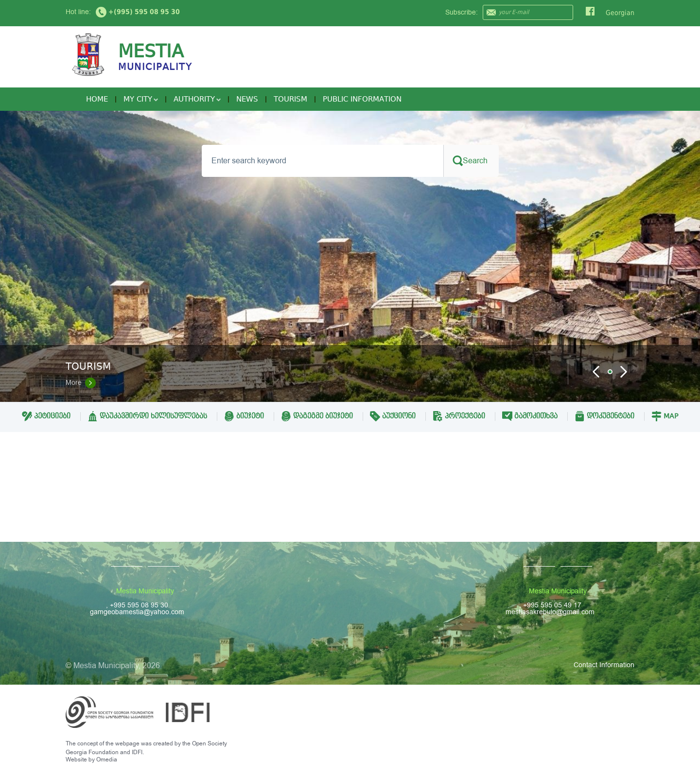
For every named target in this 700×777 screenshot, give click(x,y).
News (247, 99)
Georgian (620, 13)
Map (665, 416)
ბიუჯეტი (244, 416)
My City (141, 99)
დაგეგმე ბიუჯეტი (317, 416)
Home (97, 99)
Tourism (290, 99)
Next (624, 372)
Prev (596, 372)
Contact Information (604, 665)
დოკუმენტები (604, 416)
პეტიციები (46, 416)
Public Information (362, 99)
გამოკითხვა (530, 416)
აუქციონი (393, 416)
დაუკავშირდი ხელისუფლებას (147, 416)
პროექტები (459, 416)
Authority (197, 99)
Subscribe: (462, 12)
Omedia (107, 760)
